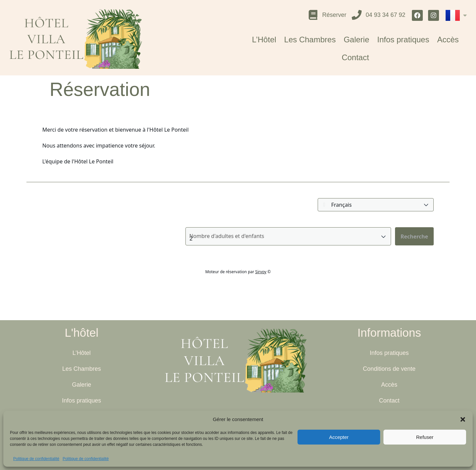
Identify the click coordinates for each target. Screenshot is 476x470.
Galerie (357, 41)
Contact (356, 58)
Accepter (339, 437)
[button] (463, 419)
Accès (448, 41)
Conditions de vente (389, 369)
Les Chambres (310, 41)
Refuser (425, 437)
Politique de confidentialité (36, 459)
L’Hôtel (264, 41)
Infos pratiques (403, 41)
